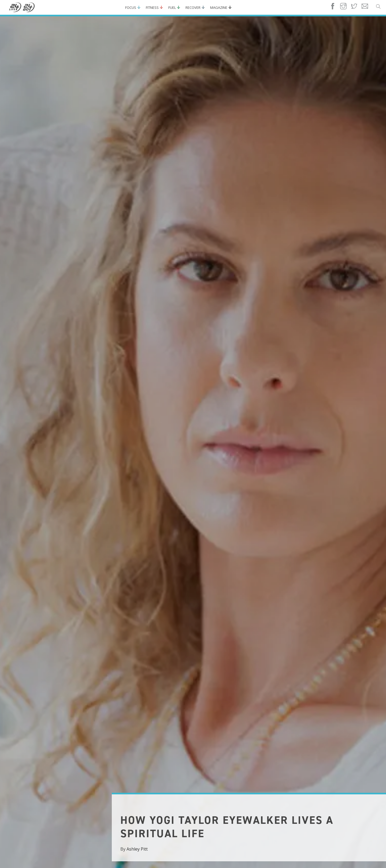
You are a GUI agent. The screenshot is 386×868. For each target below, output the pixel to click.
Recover (193, 7)
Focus (131, 7)
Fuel (172, 7)
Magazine (219, 7)
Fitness (152, 7)
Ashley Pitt (137, 849)
